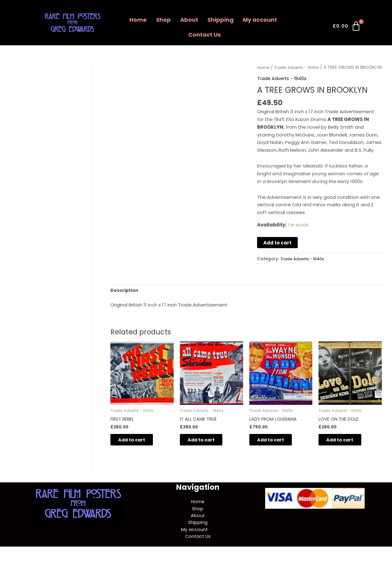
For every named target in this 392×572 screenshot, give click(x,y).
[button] (261, 20)
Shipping (220, 20)
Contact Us (205, 35)
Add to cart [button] (137, 449)
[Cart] (347, 27)
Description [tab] (125, 298)
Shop (163, 20)
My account (260, 20)
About (189, 20)
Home (138, 20)
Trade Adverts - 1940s (298, 67)
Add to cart (277, 250)
